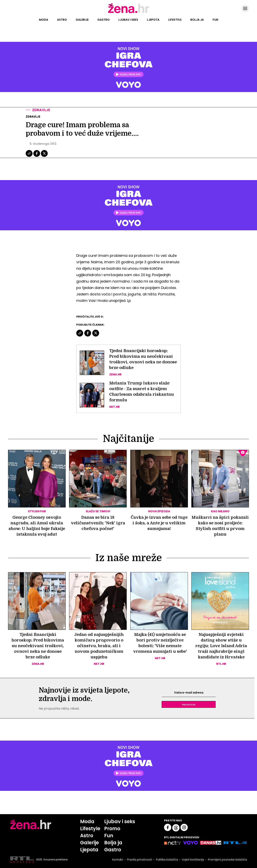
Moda (44, 20)
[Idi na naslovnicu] (129, 13)
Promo (112, 829)
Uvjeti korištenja (193, 860)
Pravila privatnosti (140, 860)
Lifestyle (175, 20)
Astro (62, 20)
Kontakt (118, 860)
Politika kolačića (167, 860)
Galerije (82, 20)
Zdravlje (41, 110)
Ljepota (153, 20)
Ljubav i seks (128, 20)
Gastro (104, 20)
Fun (215, 20)
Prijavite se (189, 704)
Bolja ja (197, 20)
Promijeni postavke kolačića (227, 860)
